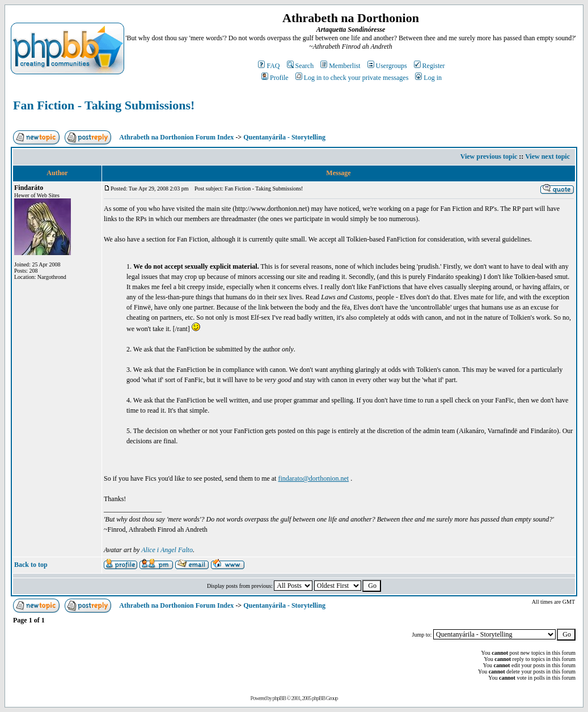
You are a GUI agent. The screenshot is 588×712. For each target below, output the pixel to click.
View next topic (547, 156)
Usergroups (387, 66)
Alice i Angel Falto (167, 550)
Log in (428, 78)
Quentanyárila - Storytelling (284, 137)
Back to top (31, 565)
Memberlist (340, 66)
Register (430, 66)
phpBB (279, 698)
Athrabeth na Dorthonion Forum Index (176, 137)
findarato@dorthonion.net (313, 478)
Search (301, 66)
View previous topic (489, 156)
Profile (275, 78)
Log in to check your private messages (352, 78)
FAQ (269, 66)
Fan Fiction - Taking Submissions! (104, 105)
